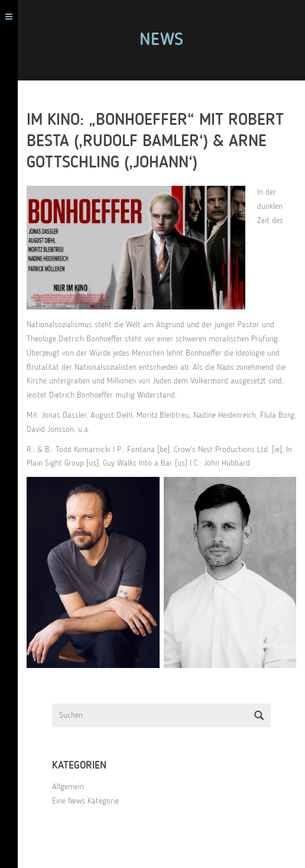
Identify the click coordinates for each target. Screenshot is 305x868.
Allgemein (68, 787)
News (161, 40)
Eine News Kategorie (85, 801)
